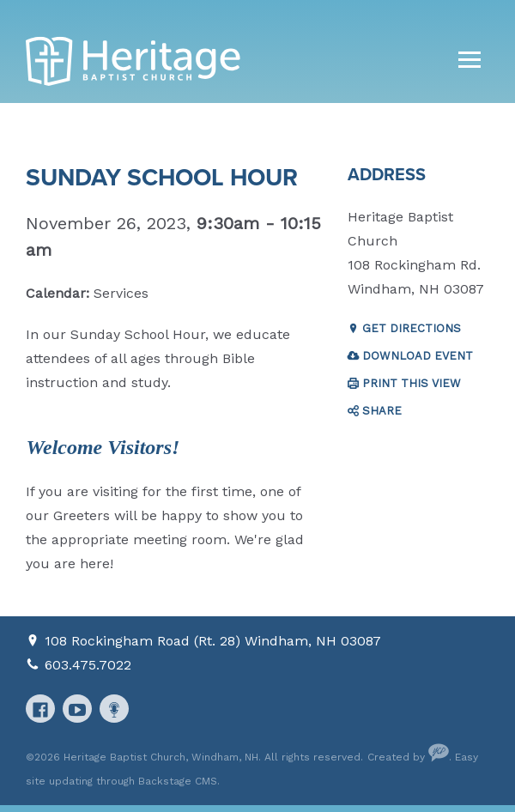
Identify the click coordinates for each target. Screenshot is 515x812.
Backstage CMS (178, 781)
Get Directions (412, 328)
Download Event (418, 356)
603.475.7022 (88, 665)
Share (382, 411)
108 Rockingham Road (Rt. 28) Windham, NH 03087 (213, 641)
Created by (408, 757)
